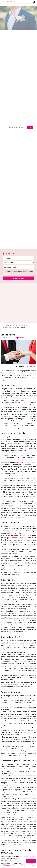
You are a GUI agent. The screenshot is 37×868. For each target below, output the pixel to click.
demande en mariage (18, 538)
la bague (20, 462)
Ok (31, 861)
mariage (24, 400)
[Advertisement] (18, 303)
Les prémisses (20, 338)
